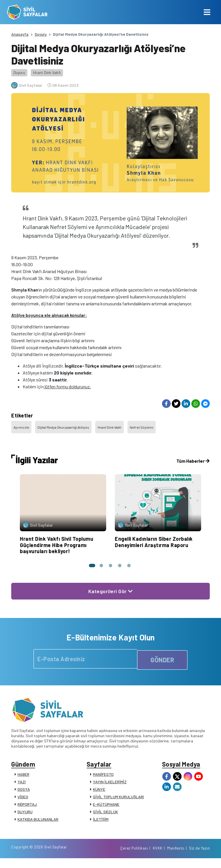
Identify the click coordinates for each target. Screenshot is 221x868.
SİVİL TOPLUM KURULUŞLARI (118, 800)
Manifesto (176, 857)
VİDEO (23, 800)
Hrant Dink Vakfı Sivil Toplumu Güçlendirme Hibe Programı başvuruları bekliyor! (57, 545)
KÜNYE (99, 792)
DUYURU (25, 815)
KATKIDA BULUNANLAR (38, 822)
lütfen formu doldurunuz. (67, 386)
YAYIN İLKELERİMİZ (110, 785)
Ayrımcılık (21, 427)
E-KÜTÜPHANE (106, 807)
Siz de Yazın (199, 857)
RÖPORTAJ (27, 807)
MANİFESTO (103, 777)
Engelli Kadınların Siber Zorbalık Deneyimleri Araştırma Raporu (154, 542)
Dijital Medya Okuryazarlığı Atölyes (63, 427)
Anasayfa (20, 34)
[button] (90, 566)
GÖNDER (162, 659)
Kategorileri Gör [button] (111, 591)
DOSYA (24, 792)
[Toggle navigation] (207, 12)
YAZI (22, 785)
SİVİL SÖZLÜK (105, 815)
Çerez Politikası (134, 857)
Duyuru (41, 34)
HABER (23, 777)
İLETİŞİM (101, 822)
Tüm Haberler (193, 461)
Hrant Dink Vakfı (47, 72)
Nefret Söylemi (142, 427)
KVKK (158, 857)
